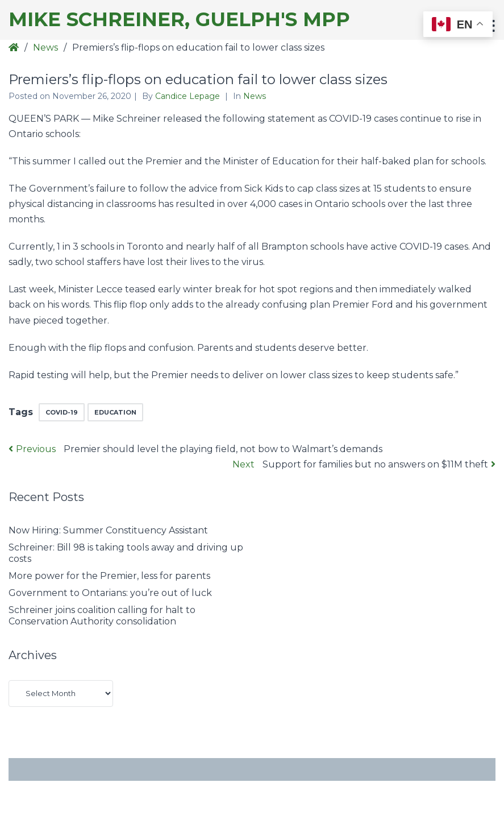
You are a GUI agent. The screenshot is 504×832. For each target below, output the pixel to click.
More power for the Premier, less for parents (109, 576)
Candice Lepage (189, 96)
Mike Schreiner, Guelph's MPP (179, 20)
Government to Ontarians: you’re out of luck (110, 593)
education (115, 412)
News (45, 47)
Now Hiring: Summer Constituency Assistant (108, 530)
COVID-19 (62, 412)
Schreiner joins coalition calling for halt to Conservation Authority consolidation (102, 616)
